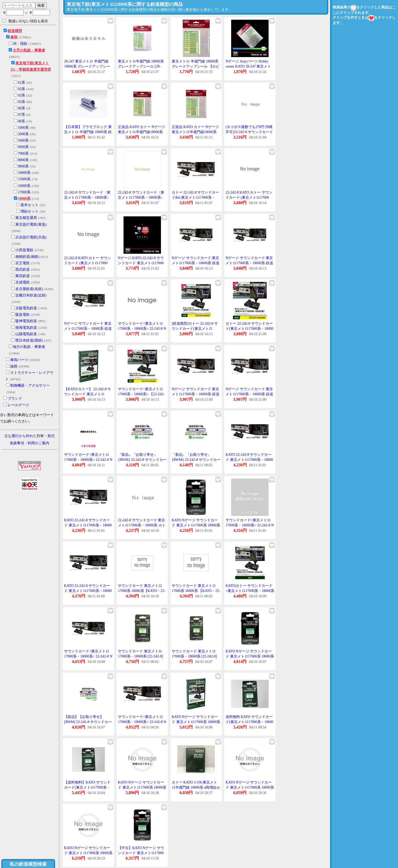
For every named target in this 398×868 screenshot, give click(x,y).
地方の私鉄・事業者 (29, 347)
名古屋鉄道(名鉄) (29, 289)
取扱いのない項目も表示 (25, 21)
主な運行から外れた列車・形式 (29, 436)
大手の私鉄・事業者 (29, 50)
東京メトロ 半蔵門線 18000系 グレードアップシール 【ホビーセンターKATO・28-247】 (196, 66)
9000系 (23, 166)
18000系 (24, 199)
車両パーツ (19, 360)
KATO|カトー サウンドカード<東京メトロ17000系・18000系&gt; (250, 591)
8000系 (23, 160)
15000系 (24, 179)
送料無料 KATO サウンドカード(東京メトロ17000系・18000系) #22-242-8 (249, 722)
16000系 (24, 186)
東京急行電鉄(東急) (31, 224)
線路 (14, 366)
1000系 (23, 128)
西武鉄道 (23, 269)
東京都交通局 (26, 218)
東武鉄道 (23, 276)
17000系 (24, 192)
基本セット (29, 205)
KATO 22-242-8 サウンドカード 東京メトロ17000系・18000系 (249, 460)
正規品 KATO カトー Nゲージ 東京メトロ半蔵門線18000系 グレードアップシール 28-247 (141, 132)
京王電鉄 (23, 263)
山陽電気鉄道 (26, 334)
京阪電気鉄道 (26, 308)
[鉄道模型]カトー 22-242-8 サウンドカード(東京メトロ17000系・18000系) (195, 329)
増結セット (29, 211)
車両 (14, 37)
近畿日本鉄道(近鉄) (31, 295)
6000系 (23, 147)
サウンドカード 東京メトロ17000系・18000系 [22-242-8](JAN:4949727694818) (194, 656)
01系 (22, 83)
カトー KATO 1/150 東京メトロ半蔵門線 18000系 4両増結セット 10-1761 (196, 787)
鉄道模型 (15, 31)
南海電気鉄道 (26, 328)
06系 (22, 108)
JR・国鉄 (20, 44)
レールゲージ (18, 405)
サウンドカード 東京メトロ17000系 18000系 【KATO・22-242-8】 (196, 591)
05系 (22, 102)
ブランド (15, 399)
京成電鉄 (23, 282)
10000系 (24, 173)
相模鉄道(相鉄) (27, 257)
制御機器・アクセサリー (30, 385)
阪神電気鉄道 (26, 321)
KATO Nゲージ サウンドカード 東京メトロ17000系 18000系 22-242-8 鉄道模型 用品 (196, 525)
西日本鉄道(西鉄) (29, 340)
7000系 (23, 154)
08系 (22, 121)
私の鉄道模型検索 (28, 864)
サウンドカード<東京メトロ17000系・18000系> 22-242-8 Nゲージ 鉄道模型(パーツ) (142, 722)
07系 (22, 115)
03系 (22, 95)
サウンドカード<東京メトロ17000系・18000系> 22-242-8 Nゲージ (142, 329)
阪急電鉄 (23, 315)
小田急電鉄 (24, 250)
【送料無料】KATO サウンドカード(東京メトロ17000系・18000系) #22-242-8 (87, 787)
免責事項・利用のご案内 (29, 443)
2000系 (23, 134)
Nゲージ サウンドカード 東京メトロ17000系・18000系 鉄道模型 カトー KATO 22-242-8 (196, 263)
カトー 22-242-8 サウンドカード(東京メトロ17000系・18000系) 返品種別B (249, 329)
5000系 (23, 140)
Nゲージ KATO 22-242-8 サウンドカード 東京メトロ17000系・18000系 (141, 263)
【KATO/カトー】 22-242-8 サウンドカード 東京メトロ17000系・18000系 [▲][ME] (88, 394)
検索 (41, 5)
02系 (22, 89)
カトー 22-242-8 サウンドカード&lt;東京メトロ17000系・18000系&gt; (195, 197)
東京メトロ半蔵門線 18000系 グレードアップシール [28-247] (141, 66)
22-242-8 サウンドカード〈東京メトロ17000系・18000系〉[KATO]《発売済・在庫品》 (87, 197)
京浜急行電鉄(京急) (31, 237)
